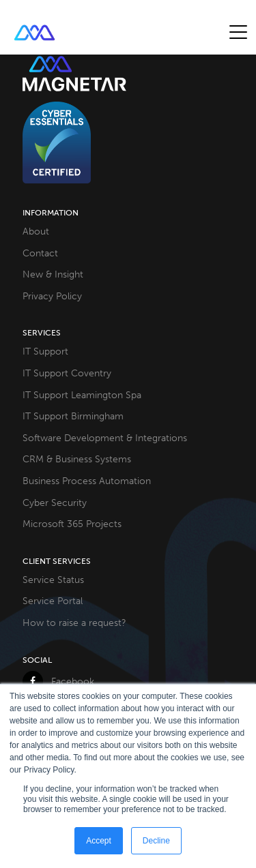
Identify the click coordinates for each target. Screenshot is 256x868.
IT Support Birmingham (73, 416)
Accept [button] (99, 841)
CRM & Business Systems (77, 459)
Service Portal (53, 601)
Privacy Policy (52, 296)
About (36, 231)
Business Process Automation (87, 481)
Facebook (58, 681)
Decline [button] (156, 841)
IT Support (45, 351)
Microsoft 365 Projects (72, 524)
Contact (40, 253)
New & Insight (53, 274)
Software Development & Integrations (105, 438)
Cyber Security (55, 503)
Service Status (53, 580)
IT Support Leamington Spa (82, 395)
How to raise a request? (74, 623)
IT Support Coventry (67, 373)
